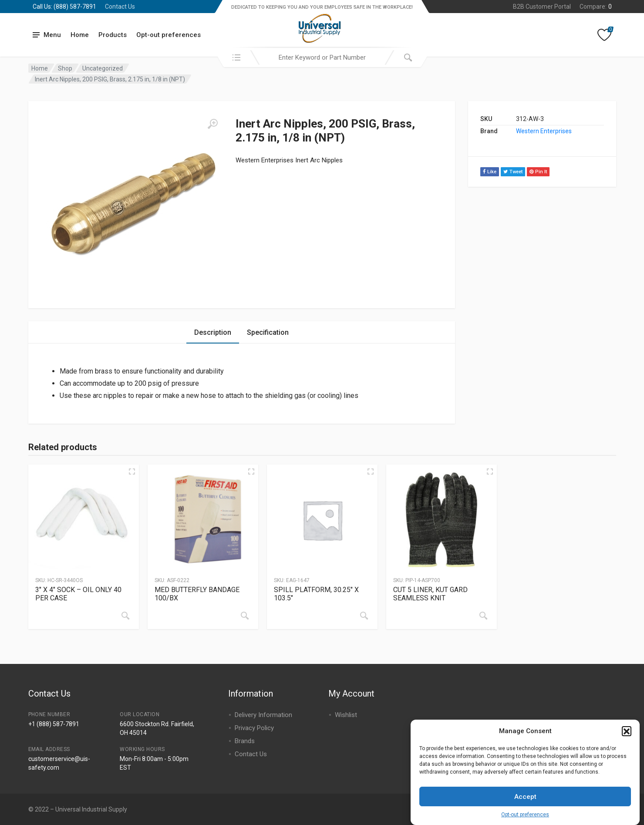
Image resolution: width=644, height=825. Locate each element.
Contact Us (120, 7)
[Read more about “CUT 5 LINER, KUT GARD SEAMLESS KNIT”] (483, 616)
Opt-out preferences (525, 820)
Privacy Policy (254, 728)
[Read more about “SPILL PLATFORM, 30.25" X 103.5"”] (364, 616)
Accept (525, 802)
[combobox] (322, 57)
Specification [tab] (268, 332)
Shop (65, 68)
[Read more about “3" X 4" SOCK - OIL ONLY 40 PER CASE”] (125, 616)
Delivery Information (263, 715)
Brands (245, 741)
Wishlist (346, 715)
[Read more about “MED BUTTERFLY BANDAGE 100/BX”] (245, 616)
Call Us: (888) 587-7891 (64, 7)
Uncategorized (103, 68)
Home (80, 35)
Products (113, 35)
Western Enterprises (544, 131)
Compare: (596, 7)
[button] (627, 736)
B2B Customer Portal (542, 7)
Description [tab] (213, 332)
